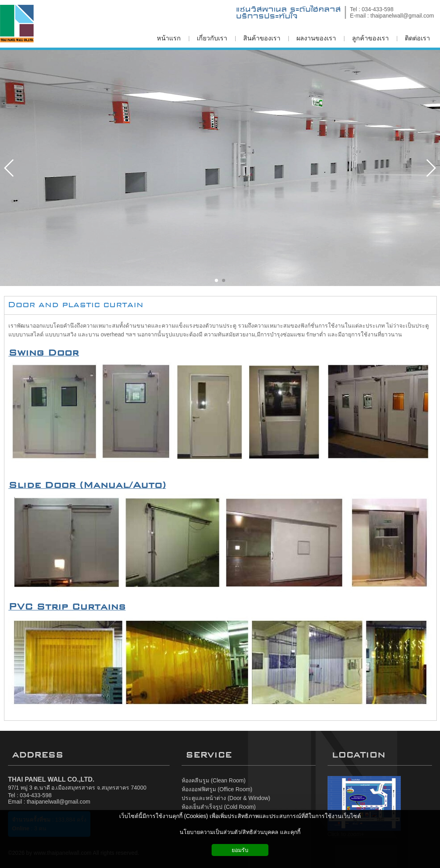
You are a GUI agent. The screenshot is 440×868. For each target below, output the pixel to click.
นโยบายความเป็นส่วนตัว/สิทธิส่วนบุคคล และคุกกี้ (240, 832)
